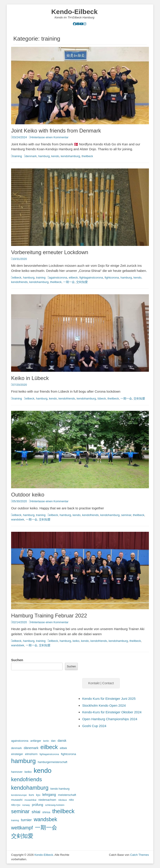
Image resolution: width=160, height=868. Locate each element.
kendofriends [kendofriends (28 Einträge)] (27, 779)
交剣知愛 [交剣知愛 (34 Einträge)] (22, 836)
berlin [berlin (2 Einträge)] (46, 741)
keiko (76, 641)
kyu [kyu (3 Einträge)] (38, 795)
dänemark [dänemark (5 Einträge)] (31, 748)
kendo (55, 156)
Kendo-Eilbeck (74, 12)
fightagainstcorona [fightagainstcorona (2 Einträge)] (49, 754)
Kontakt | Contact (101, 683)
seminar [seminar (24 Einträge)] (20, 811)
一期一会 (69, 282)
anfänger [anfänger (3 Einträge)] (36, 741)
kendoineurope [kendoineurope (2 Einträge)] (19, 795)
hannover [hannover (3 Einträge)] (17, 772)
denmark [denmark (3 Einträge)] (16, 748)
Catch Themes (140, 855)
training (17, 156)
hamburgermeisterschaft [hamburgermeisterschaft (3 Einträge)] (53, 762)
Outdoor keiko (28, 495)
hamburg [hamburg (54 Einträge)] (23, 761)
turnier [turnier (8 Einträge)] (26, 820)
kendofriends (19, 282)
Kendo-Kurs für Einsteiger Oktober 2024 (112, 712)
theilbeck (87, 156)
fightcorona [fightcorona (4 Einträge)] (68, 754)
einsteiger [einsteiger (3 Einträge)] (17, 754)
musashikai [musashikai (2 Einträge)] (30, 800)
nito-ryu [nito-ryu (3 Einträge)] (16, 805)
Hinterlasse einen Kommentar (49, 137)
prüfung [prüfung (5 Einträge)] (38, 805)
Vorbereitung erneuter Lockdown (50, 252)
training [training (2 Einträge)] (15, 820)
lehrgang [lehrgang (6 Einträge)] (49, 795)
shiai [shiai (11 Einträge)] (36, 812)
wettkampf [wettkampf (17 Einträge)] (22, 828)
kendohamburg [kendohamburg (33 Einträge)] (30, 788)
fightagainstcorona (91, 278)
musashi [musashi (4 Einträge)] (17, 800)
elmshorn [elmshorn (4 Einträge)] (31, 754)
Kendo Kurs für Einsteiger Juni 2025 (109, 699)
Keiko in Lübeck (30, 378)
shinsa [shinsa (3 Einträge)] (46, 812)
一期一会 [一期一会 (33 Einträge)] (46, 827)
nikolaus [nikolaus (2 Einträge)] (63, 800)
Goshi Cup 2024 (94, 726)
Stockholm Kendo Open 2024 (104, 705)
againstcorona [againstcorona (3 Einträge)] (20, 741)
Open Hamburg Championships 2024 (110, 719)
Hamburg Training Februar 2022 (49, 616)
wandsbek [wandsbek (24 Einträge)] (45, 819)
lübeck (102, 398)
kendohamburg (70, 156)
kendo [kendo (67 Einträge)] (43, 770)
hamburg (44, 156)
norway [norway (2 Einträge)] (26, 805)
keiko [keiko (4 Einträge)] (28, 772)
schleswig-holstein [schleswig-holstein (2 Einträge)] (55, 805)
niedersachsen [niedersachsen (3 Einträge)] (47, 800)
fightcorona (112, 278)
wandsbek (18, 519)
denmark (31, 156)
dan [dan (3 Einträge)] (53, 741)
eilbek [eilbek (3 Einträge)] (63, 748)
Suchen (17, 660)
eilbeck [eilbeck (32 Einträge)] (49, 747)
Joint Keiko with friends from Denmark (56, 131)
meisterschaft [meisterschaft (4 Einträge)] (67, 795)
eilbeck (17, 278)
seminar (126, 515)
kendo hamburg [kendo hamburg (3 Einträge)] (60, 789)
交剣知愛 (82, 282)
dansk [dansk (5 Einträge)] (62, 741)
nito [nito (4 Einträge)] (71, 800)
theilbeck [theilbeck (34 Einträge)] (63, 811)
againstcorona (58, 278)
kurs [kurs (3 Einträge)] (31, 795)
